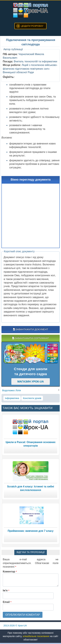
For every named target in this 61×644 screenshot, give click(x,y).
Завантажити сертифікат (31, 338)
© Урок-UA (15, 626)
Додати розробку (32, 26)
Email (7, 602)
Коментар (10, 572)
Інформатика (12, 398)
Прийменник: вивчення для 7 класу (30, 531)
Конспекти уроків (32, 398)
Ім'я (6, 590)
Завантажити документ (31, 329)
